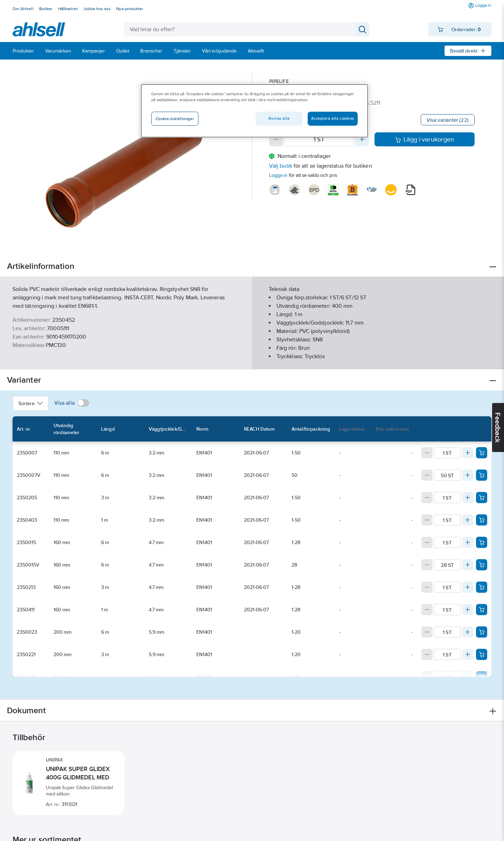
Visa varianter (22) (448, 120)
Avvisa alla (279, 118)
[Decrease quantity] (276, 139)
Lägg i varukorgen (425, 139)
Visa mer (252, 358)
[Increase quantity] (362, 139)
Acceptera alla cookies (333, 118)
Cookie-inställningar (175, 119)
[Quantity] (319, 139)
